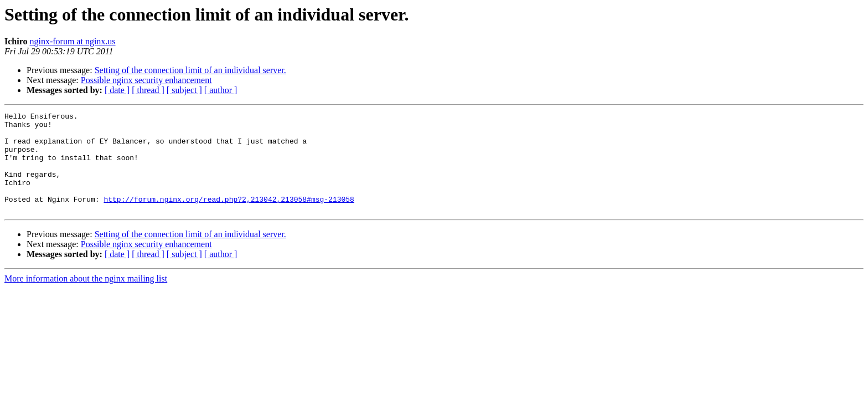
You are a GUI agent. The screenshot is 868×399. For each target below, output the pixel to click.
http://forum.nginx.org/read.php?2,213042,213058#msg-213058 (229, 217)
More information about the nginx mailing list (86, 298)
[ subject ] (184, 90)
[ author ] (221, 90)
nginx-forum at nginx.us (72, 41)
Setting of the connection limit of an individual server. (190, 70)
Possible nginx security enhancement (146, 80)
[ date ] (117, 90)
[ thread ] (148, 90)
